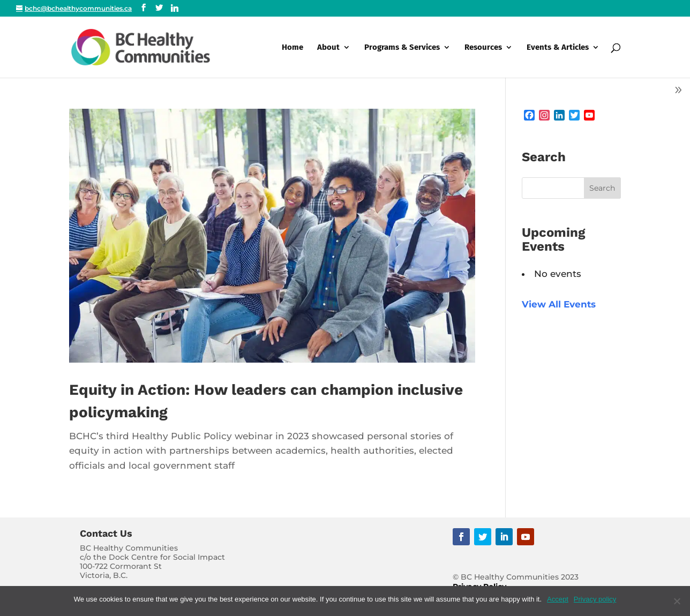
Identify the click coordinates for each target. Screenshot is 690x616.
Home (292, 48)
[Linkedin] (175, 8)
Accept (558, 599)
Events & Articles (558, 48)
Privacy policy (595, 599)
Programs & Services (402, 48)
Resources (483, 48)
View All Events (559, 304)
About (328, 48)
